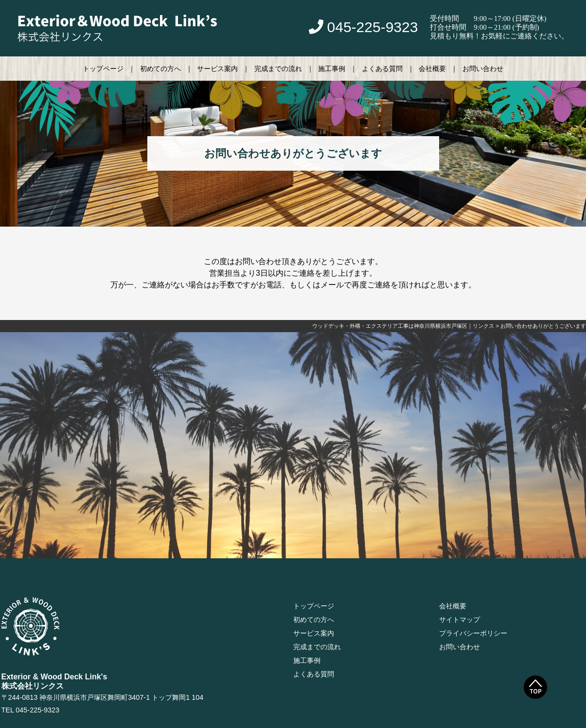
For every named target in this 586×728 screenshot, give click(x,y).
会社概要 (432, 69)
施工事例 (332, 69)
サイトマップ (460, 620)
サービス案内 (217, 69)
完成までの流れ (278, 69)
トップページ (103, 69)
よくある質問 (382, 69)
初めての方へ (160, 69)
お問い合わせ (483, 69)
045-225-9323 (364, 27)
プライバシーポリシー (473, 633)
